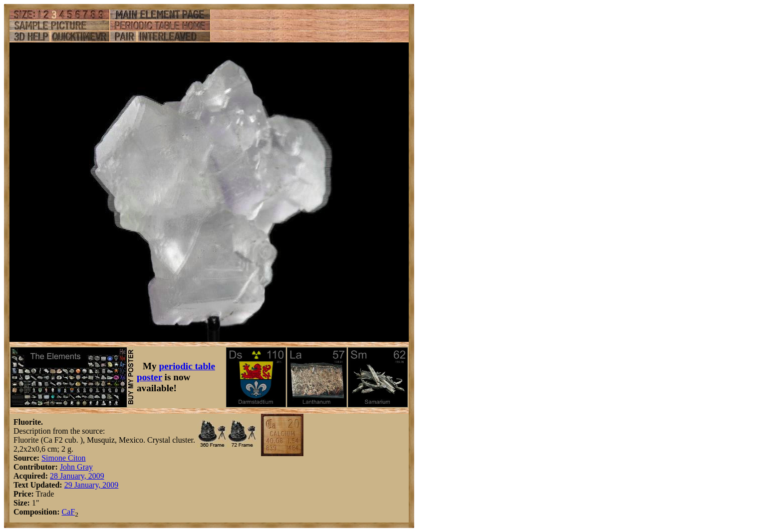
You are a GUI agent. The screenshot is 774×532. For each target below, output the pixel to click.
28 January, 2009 (77, 476)
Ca (66, 512)
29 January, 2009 (92, 485)
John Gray (76, 467)
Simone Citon (63, 458)
